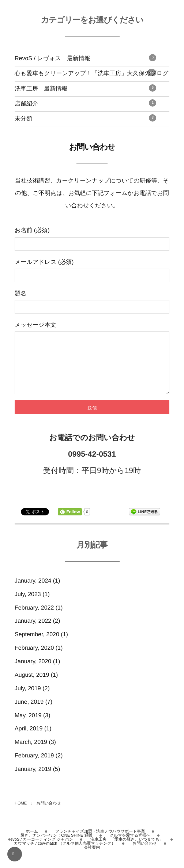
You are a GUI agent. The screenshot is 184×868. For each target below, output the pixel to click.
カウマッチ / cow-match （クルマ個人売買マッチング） (65, 851)
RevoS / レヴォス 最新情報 (85, 58)
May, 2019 (28, 727)
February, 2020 (34, 659)
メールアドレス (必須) (92, 271)
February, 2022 (34, 619)
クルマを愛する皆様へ (130, 843)
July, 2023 (28, 605)
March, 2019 (31, 753)
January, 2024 (33, 592)
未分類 (85, 118)
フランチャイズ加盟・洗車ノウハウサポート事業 (100, 839)
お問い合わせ (145, 851)
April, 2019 (29, 740)
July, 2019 (28, 700)
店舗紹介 (85, 103)
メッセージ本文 (92, 364)
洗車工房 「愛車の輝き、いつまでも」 (127, 847)
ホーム (32, 839)
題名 (92, 302)
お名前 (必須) (92, 239)
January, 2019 (33, 780)
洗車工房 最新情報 (85, 88)
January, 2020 (33, 673)
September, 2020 (37, 646)
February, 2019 (34, 767)
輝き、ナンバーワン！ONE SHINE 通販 (57, 843)
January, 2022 (33, 632)
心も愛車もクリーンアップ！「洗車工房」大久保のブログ (92, 73)
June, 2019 (29, 713)
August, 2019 (32, 686)
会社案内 (92, 855)
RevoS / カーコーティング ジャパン (40, 847)
